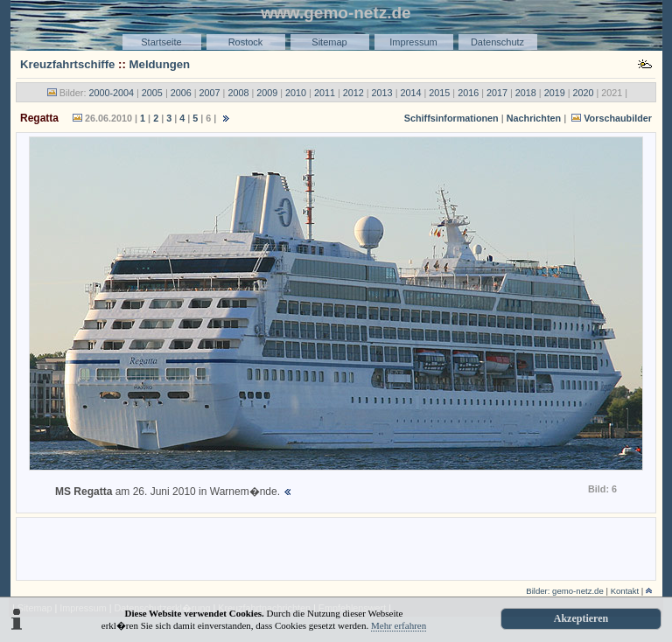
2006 (181, 93)
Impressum (413, 42)
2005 (152, 93)
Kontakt (625, 591)
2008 (238, 93)
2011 (325, 93)
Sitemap (329, 42)
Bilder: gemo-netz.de (565, 591)
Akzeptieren (581, 618)
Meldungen (160, 64)
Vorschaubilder (618, 118)
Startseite (161, 42)
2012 (353, 93)
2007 (210, 93)
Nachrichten (534, 118)
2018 (526, 93)
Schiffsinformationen (451, 118)
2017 (497, 93)
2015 (439, 93)
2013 (382, 93)
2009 (267, 93)
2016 (468, 93)
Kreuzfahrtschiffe (67, 64)
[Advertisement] (336, 548)
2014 (410, 93)
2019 (555, 93)
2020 (584, 93)
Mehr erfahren (399, 625)
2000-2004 (111, 93)
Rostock (246, 42)
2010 (296, 93)
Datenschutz (497, 42)
